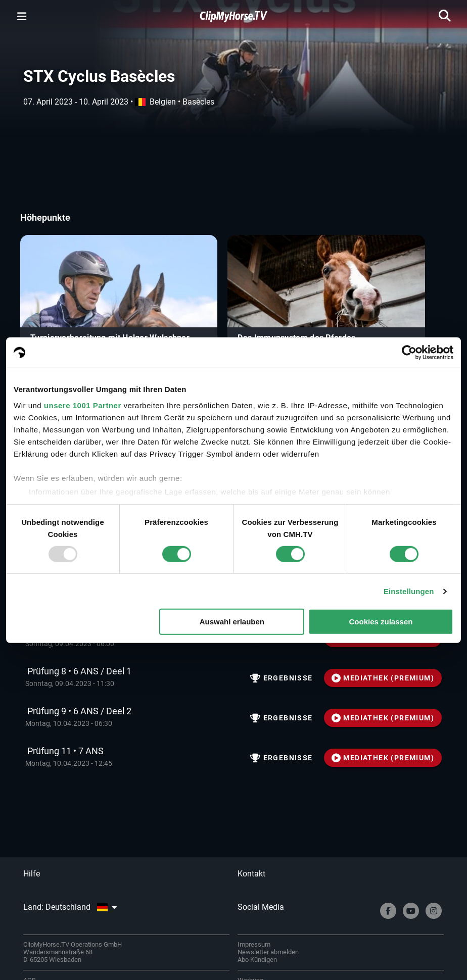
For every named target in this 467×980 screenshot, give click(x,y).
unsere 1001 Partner (83, 405)
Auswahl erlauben (232, 622)
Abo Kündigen (257, 960)
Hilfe (32, 874)
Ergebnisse (282, 678)
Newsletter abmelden (268, 952)
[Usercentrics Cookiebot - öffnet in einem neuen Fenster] (409, 353)
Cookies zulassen (381, 622)
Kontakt (251, 874)
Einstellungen (409, 591)
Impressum (254, 944)
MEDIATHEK (383, 678)
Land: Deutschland (70, 907)
